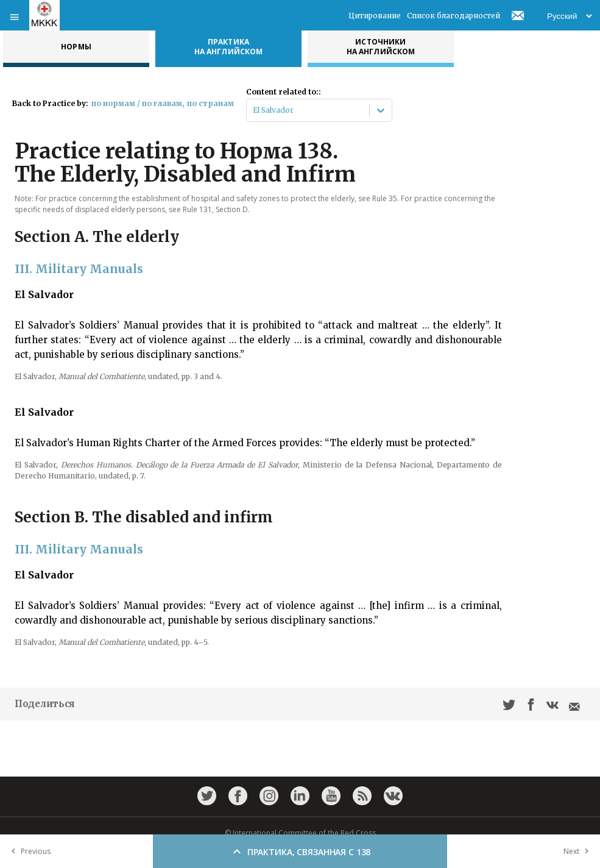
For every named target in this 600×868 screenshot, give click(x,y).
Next (579, 851)
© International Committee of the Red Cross (300, 833)
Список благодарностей (454, 16)
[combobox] (254, 110)
